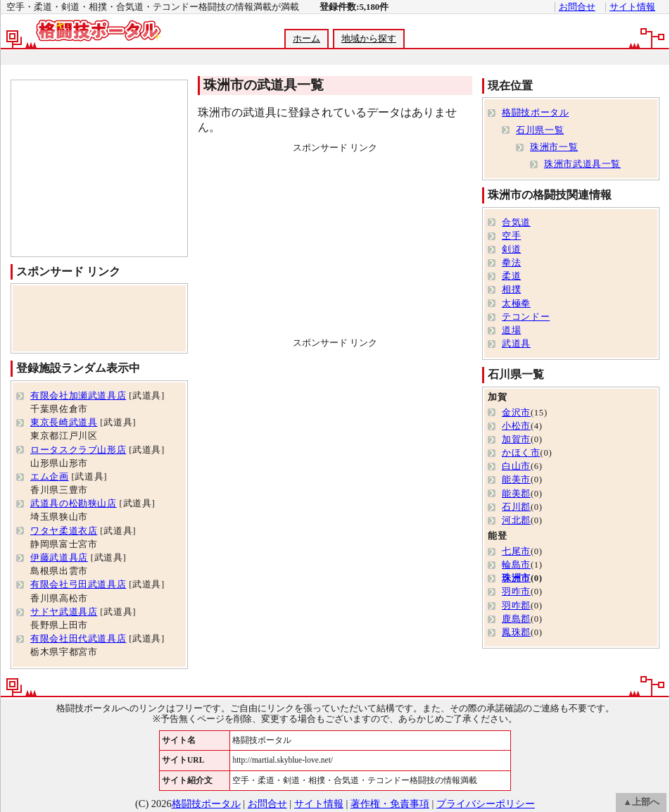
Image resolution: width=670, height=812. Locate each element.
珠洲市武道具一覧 (582, 164)
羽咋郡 (516, 606)
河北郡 (516, 520)
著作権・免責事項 (390, 804)
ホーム (306, 39)
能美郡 (516, 494)
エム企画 (50, 477)
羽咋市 (516, 592)
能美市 (516, 480)
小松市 (516, 426)
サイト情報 (632, 7)
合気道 (516, 223)
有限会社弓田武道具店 (78, 585)
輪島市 (516, 565)
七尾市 (516, 551)
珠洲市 (516, 578)
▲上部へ (641, 802)
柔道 (511, 276)
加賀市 (516, 439)
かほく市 (521, 453)
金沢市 (516, 413)
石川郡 (516, 507)
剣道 (511, 249)
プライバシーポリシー (486, 804)
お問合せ (577, 7)
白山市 (516, 466)
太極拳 (516, 304)
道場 (511, 330)
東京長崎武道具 (64, 423)
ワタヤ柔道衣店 (64, 531)
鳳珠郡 (516, 632)
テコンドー (526, 317)
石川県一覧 (540, 130)
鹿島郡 (516, 619)
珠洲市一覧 (554, 147)
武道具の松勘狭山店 (74, 504)
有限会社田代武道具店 (78, 639)
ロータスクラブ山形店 (78, 450)
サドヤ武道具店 (64, 612)
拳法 (511, 263)
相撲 (511, 289)
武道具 (516, 344)
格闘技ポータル (535, 113)
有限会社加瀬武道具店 (78, 396)
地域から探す (369, 39)
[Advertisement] (335, 242)
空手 (511, 236)
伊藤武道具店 (59, 558)
